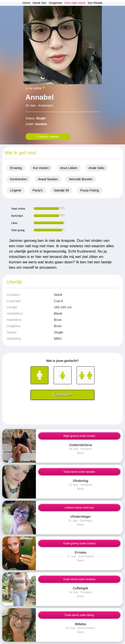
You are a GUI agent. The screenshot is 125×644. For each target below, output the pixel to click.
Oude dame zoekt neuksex (79, 579)
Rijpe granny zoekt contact (79, 436)
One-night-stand (75, 3)
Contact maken (48, 136)
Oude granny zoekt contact (79, 543)
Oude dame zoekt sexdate (79, 472)
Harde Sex (39, 3)
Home (26, 3)
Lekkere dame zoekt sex (79, 508)
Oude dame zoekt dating (79, 615)
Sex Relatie (95, 3)
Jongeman (55, 3)
